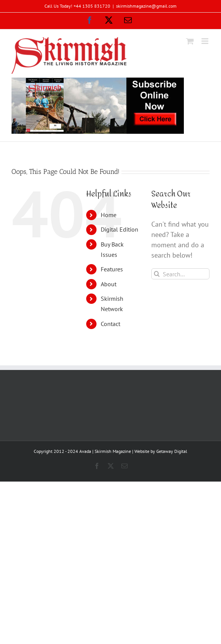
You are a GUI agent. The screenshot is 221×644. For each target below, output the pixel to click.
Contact (110, 324)
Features (112, 269)
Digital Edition (120, 229)
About (109, 284)
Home (109, 215)
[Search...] (180, 274)
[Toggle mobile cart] (190, 41)
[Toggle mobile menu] (205, 41)
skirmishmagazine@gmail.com (146, 6)
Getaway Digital (172, 451)
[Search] (157, 274)
